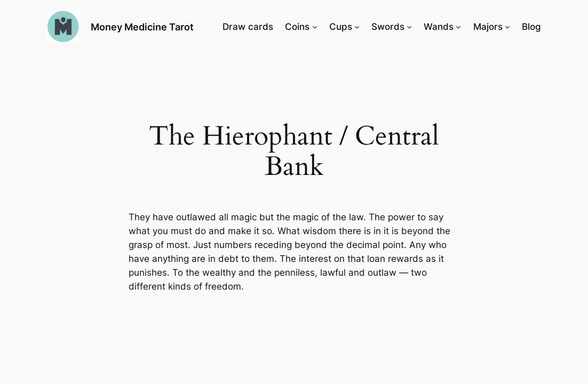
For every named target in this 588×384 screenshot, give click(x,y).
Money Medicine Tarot (142, 27)
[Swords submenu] (409, 27)
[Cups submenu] (357, 27)
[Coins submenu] (315, 27)
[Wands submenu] (458, 27)
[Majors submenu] (507, 27)
